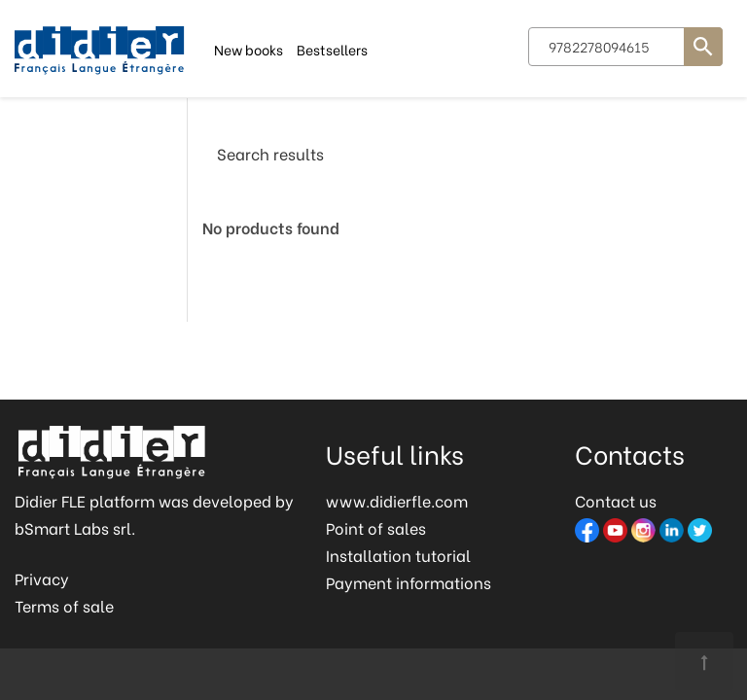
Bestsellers (332, 48)
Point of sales (376, 527)
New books (249, 48)
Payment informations (409, 582)
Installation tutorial (398, 555)
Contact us (616, 500)
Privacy (42, 578)
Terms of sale (64, 605)
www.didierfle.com (397, 500)
